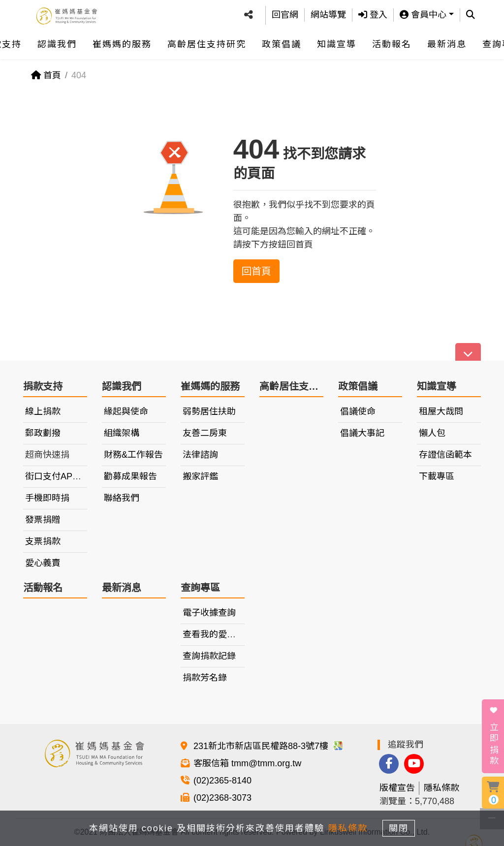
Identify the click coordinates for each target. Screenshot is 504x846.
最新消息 (447, 41)
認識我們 (57, 41)
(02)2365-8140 (222, 781)
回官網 (285, 13)
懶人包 (432, 433)
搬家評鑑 (200, 476)
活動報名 (392, 41)
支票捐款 (43, 541)
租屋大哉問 (441, 411)
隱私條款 (441, 788)
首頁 (46, 75)
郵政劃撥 (43, 433)
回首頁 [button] (256, 271)
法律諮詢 (200, 455)
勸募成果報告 (130, 476)
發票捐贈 (43, 520)
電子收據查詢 (209, 613)
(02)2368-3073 (222, 798)
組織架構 (122, 433)
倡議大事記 (362, 433)
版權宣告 (397, 788)
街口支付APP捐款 (61, 476)
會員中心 (423, 13)
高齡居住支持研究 (207, 41)
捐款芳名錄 (205, 678)
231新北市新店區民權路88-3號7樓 (268, 746)
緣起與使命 (126, 411)
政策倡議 (282, 41)
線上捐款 (43, 411)
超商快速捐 (47, 455)
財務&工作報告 (133, 455)
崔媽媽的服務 (122, 41)
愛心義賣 (43, 563)
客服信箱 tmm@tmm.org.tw (247, 763)
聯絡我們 (122, 498)
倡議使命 (358, 411)
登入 (373, 13)
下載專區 (437, 476)
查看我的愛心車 (214, 634)
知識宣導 (337, 41)
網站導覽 (328, 13)
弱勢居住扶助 (209, 411)
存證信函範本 (445, 455)
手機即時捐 (47, 498)
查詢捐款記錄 (209, 656)
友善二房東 (205, 433)
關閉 (402, 827)
